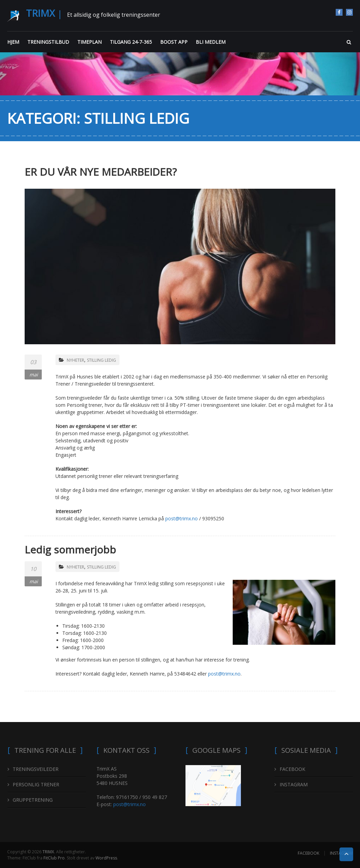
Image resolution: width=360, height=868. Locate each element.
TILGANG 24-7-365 (131, 42)
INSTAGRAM (349, 12)
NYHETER (75, 360)
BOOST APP (174, 42)
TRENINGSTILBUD (48, 42)
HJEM (13, 42)
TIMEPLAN (89, 42)
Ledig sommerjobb (70, 550)
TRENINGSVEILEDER (36, 769)
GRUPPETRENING (33, 800)
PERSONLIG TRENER (36, 784)
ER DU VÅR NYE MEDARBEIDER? (101, 172)
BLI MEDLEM (211, 42)
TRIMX (40, 13)
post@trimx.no (182, 518)
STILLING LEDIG (101, 360)
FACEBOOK (339, 12)
